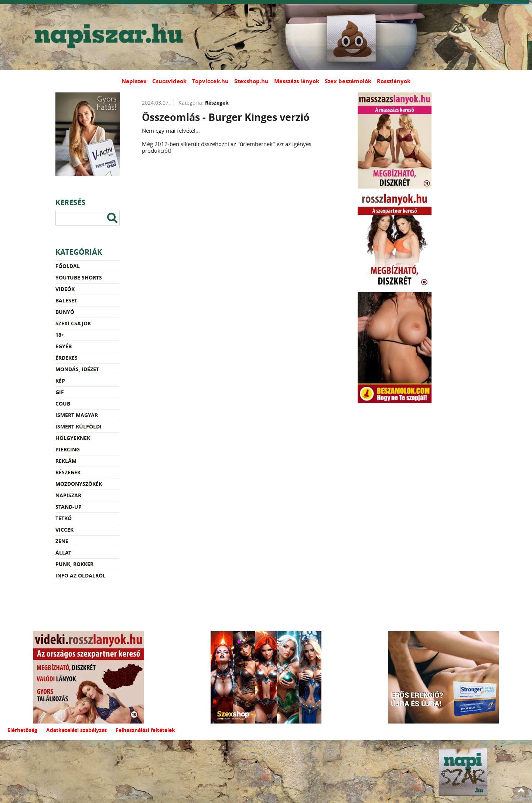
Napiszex (134, 81)
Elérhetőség (22, 730)
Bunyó (65, 312)
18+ (60, 335)
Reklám (66, 461)
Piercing (68, 449)
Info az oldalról (81, 575)
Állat (63, 553)
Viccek (64, 530)
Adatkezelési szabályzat (76, 730)
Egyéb (64, 346)
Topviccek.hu (210, 81)
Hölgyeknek (73, 438)
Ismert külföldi (79, 426)
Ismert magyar (77, 415)
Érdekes (66, 358)
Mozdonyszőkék (79, 484)
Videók (65, 289)
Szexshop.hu (251, 81)
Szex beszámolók (348, 81)
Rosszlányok (394, 81)
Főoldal (68, 266)
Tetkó (64, 518)
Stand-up (69, 507)
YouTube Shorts (79, 277)
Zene (62, 541)
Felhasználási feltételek (145, 730)
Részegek (68, 472)
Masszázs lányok (297, 81)
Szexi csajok (73, 323)
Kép (60, 381)
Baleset (66, 300)
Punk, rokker (74, 564)
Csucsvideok (169, 81)
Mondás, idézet (77, 369)
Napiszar (68, 495)
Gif (60, 392)
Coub (63, 404)
